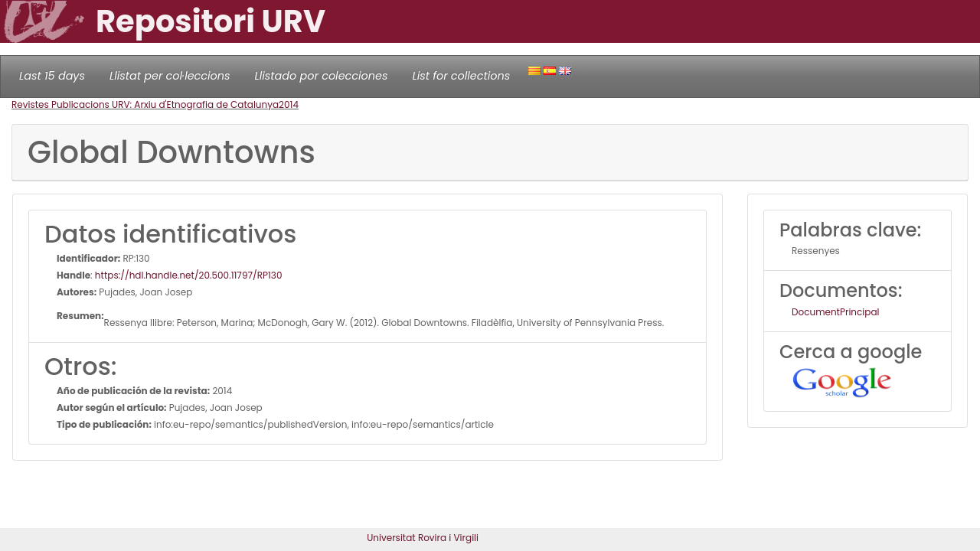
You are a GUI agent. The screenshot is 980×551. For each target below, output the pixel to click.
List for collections (461, 76)
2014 (289, 104)
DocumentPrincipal (835, 312)
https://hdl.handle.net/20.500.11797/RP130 (189, 275)
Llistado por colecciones (322, 76)
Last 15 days (52, 76)
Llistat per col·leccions (170, 76)
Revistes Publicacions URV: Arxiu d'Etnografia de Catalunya (145, 104)
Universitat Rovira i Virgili (423, 538)
